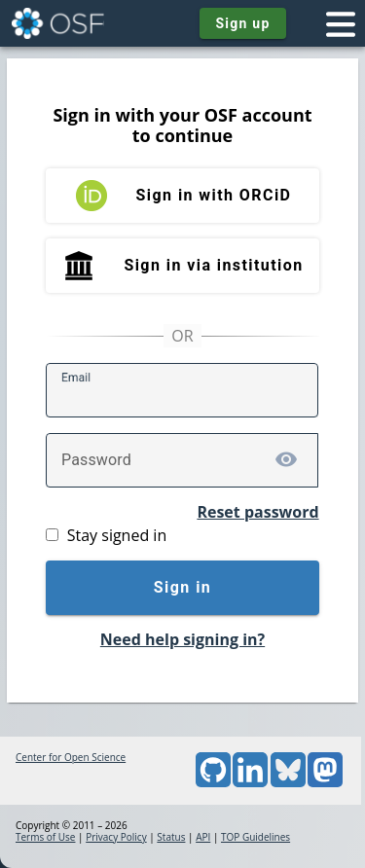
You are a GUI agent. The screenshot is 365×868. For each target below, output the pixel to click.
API (203, 837)
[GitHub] (213, 783)
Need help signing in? (182, 639)
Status (171, 837)
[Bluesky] (288, 783)
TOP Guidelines (255, 837)
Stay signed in (117, 535)
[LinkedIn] (250, 783)
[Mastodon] (325, 783)
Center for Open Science (71, 757)
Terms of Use (45, 837)
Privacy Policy (116, 837)
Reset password (257, 512)
